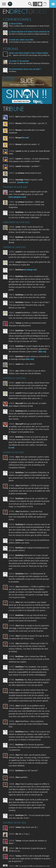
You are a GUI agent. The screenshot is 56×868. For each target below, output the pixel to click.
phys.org (42, 351)
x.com (11, 447)
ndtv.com (30, 359)
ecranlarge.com (30, 270)
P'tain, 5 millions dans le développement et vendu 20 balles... (30, 26)
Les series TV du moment (19, 61)
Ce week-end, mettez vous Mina (21, 40)
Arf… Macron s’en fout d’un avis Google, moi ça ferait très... (30, 55)
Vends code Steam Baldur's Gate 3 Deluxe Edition (28, 53)
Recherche (30, 4)
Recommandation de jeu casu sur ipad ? (25, 69)
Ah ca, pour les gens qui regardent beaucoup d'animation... (30, 63)
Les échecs (12, 71)
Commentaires (17, 19)
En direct (15, 11)
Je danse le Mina (15, 24)
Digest (38, 11)
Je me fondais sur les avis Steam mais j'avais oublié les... (29, 42)
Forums (11, 49)
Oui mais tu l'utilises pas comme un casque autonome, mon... (30, 34)
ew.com (25, 138)
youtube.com (23, 182)
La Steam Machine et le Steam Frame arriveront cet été (30, 32)
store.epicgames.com (17, 197)
